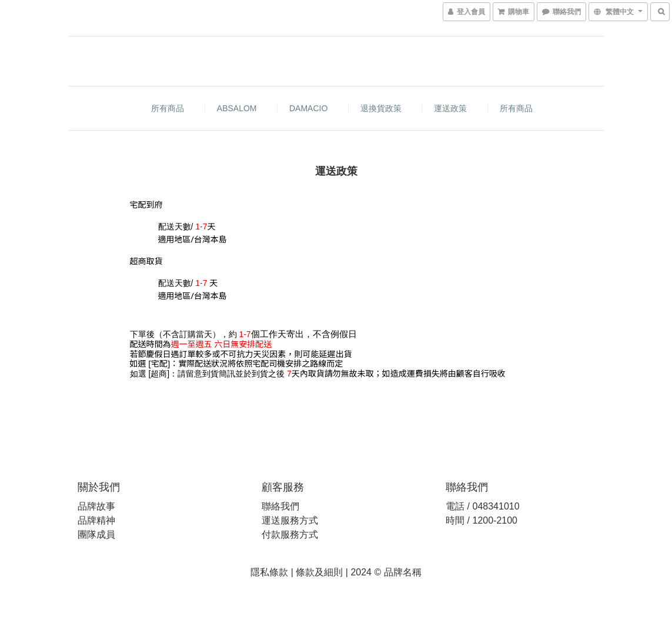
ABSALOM (237, 108)
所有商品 (168, 108)
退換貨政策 (381, 108)
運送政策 (450, 108)
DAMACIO (308, 108)
